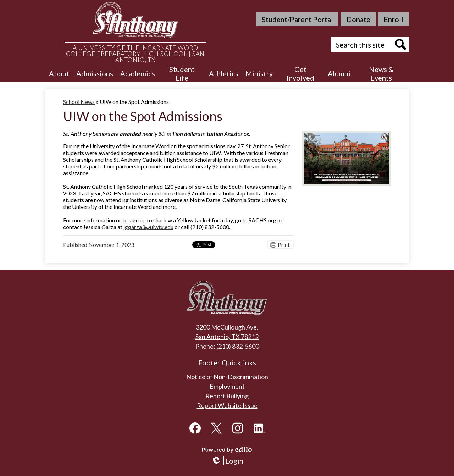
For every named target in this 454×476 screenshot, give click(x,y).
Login (227, 461)
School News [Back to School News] (79, 102)
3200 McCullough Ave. (227, 327)
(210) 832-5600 (238, 346)
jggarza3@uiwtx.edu (148, 227)
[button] (59, 73)
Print (284, 245)
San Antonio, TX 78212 (227, 337)
